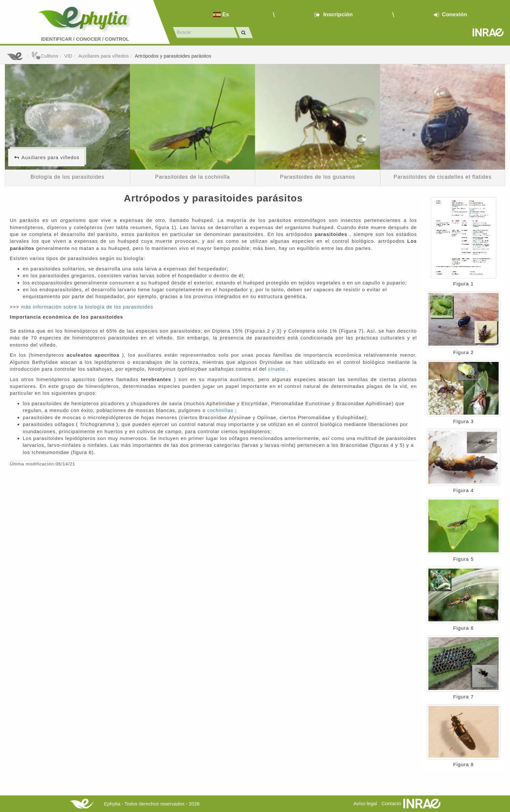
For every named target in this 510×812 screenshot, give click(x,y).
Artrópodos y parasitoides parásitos (173, 56)
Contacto (391, 803)
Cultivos (45, 56)
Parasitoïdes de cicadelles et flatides (443, 177)
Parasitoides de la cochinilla (193, 177)
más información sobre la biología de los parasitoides (87, 307)
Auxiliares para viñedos (104, 56)
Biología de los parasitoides (67, 177)
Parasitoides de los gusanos (318, 177)
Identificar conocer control (85, 39)
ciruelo (277, 369)
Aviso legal (365, 803)
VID (68, 56)
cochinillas (221, 410)
